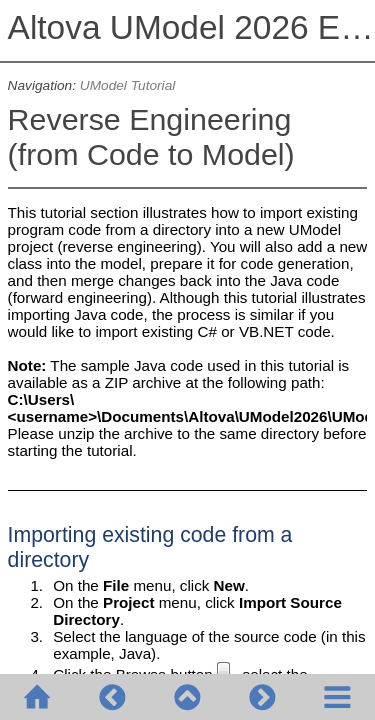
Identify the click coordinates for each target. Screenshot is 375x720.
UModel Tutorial (127, 85)
